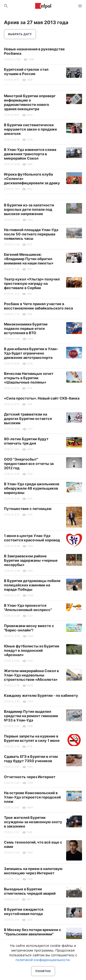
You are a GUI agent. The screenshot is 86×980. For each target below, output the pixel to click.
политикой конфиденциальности (43, 960)
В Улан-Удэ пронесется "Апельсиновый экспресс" (28, 608)
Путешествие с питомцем (28, 509)
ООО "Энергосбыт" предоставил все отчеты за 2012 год (29, 464)
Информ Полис (43, 6)
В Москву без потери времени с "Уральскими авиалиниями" (33, 932)
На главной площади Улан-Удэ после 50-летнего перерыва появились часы (31, 234)
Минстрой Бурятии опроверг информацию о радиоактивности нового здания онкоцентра (30, 102)
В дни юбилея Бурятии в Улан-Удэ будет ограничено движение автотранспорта (31, 353)
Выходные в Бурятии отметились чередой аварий (30, 891)
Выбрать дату (20, 34)
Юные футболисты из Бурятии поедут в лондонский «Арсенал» (32, 650)
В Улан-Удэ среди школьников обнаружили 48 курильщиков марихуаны (32, 488)
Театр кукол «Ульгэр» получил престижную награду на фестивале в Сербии (32, 284)
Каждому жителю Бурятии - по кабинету (41, 695)
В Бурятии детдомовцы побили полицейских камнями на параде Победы (32, 585)
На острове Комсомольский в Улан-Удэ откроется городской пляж (32, 797)
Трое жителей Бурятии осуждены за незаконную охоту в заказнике (33, 822)
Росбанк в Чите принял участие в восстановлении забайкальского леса (38, 306)
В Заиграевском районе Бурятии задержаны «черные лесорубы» (31, 560)
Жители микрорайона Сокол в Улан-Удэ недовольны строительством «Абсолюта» (31, 675)
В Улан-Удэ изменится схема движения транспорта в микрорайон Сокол (30, 154)
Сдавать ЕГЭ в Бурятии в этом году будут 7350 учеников (31, 759)
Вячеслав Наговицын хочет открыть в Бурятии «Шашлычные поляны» (29, 378)
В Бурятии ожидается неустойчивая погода (24, 912)
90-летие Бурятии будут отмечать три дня (26, 441)
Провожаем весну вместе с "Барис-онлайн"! (29, 628)
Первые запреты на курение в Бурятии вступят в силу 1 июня (32, 738)
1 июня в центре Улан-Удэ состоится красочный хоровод (32, 538)
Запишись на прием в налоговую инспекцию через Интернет (33, 871)
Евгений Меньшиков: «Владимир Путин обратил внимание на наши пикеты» (29, 259)
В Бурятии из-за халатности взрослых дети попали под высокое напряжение (29, 209)
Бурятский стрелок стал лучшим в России (26, 72)
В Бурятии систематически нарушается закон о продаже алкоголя (30, 129)
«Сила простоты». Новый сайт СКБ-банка (42, 398)
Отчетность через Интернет (30, 777)
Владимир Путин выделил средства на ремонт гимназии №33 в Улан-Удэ (31, 716)
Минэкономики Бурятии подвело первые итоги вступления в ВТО (26, 329)
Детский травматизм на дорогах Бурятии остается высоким (28, 419)
